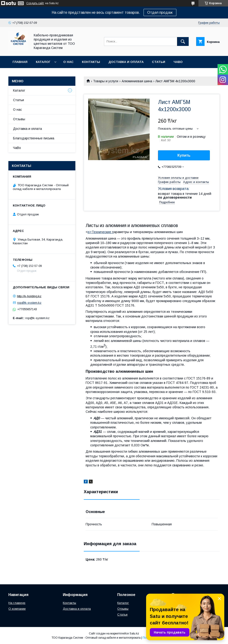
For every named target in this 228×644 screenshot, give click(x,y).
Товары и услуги (106, 81)
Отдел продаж (160, 12)
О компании (17, 609)
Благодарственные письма (34, 138)
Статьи (159, 62)
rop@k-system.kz (29, 303)
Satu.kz (134, 634)
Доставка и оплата (126, 62)
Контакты (91, 62)
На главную (17, 603)
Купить (184, 155)
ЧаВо (178, 62)
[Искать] (183, 41)
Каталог (43, 62)
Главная (20, 62)
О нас (68, 62)
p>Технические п (101, 232)
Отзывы (19, 119)
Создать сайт (35, 3)
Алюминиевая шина (137, 81)
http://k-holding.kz (29, 296)
